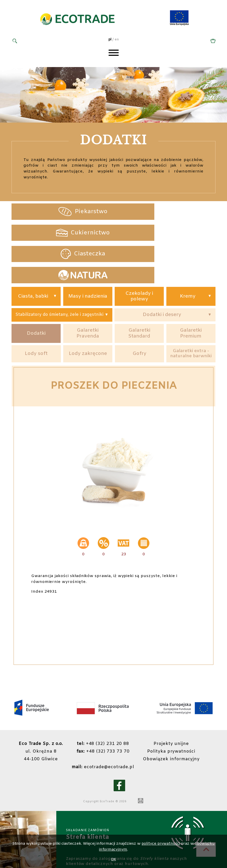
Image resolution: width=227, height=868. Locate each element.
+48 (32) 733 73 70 (107, 722)
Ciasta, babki (33, 256)
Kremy (188, 256)
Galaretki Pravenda (88, 297)
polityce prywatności (160, 844)
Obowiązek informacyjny (177, 730)
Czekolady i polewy (139, 256)
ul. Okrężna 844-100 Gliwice (43, 722)
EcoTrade (107, 772)
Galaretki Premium (191, 297)
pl (110, 40)
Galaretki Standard (139, 297)
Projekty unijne (177, 714)
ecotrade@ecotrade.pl (107, 737)
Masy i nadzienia (88, 256)
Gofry (139, 321)
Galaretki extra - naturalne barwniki (191, 321)
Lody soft (36, 321)
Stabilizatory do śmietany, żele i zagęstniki (59, 277)
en (117, 40)
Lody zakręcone (88, 321)
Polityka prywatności (177, 722)
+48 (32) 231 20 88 (107, 714)
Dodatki (36, 297)
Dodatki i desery (162, 277)
